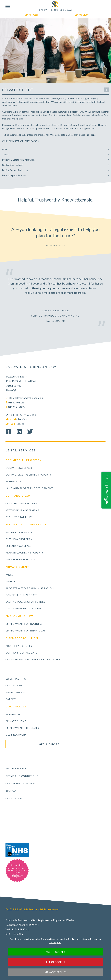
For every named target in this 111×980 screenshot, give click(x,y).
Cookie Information (20, 783)
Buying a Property (19, 539)
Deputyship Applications (14, 175)
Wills (5, 149)
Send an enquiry (54, 245)
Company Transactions (23, 503)
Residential (14, 714)
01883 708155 (32, 15)
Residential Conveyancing (27, 524)
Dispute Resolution (22, 638)
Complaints (14, 798)
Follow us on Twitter (30, 432)
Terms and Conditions (22, 776)
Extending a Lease (18, 546)
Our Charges (16, 706)
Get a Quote (49, 744)
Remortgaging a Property (24, 553)
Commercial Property (24, 460)
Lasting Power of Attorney (15, 170)
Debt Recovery (16, 735)
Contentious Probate (13, 165)
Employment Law (19, 616)
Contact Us (14, 685)
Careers (11, 699)
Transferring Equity (21, 559)
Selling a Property (19, 532)
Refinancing (15, 481)
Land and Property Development (29, 488)
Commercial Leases (19, 468)
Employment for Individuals (26, 631)
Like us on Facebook (8, 432)
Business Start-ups (19, 517)
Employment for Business (24, 624)
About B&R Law (16, 692)
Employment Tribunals (22, 728)
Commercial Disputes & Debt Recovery (33, 659)
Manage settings (55, 972)
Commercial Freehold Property (28, 475)
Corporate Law (18, 496)
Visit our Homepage (56, 6)
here (93, 135)
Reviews (11, 791)
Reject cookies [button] (55, 962)
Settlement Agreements (23, 510)
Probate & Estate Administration (18, 160)
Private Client (17, 567)
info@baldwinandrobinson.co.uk (26, 398)
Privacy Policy (16, 768)
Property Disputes (19, 646)
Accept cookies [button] (55, 952)
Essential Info (16, 679)
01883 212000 (82, 15)
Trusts (5, 154)
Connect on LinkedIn (19, 432)
